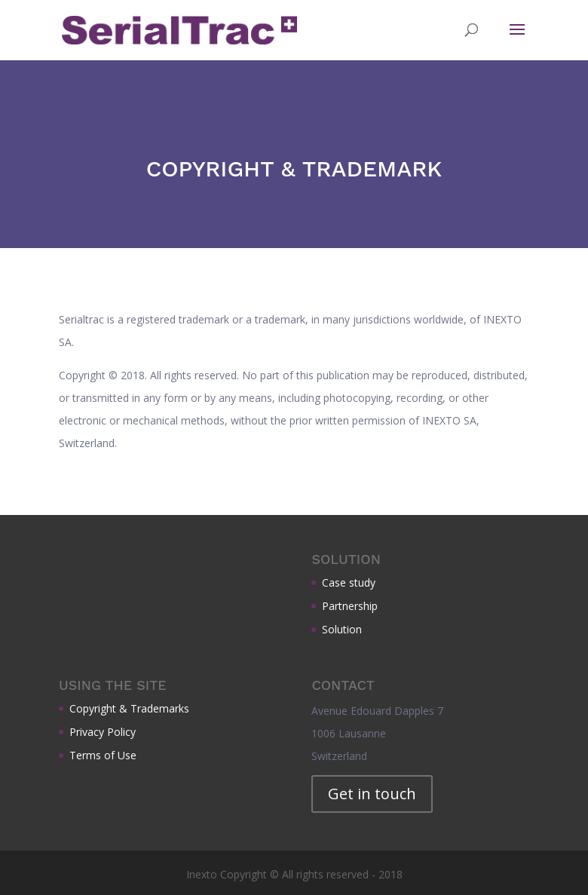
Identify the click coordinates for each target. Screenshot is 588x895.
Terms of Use (103, 755)
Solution (342, 629)
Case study (349, 582)
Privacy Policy (103, 732)
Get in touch (372, 794)
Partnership (350, 606)
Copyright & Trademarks (129, 708)
